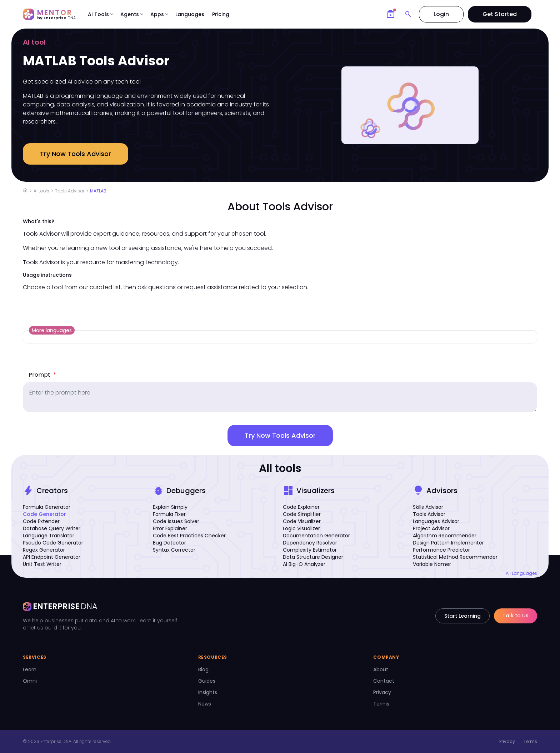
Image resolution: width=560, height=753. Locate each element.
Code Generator (44, 514)
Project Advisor (431, 528)
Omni (30, 681)
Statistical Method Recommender (455, 557)
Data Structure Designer (313, 557)
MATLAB (98, 191)
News (205, 704)
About (381, 669)
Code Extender (41, 521)
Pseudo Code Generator (53, 543)
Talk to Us (516, 616)
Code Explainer (301, 507)
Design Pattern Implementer (448, 543)
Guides (207, 681)
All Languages (521, 573)
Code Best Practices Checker (189, 536)
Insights (208, 692)
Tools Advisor (70, 191)
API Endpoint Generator (52, 557)
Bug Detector (169, 543)
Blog (203, 669)
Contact (384, 681)
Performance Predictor (441, 550)
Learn (30, 669)
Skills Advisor (428, 507)
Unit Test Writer (42, 564)
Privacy (382, 692)
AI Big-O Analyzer (304, 564)
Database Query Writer (52, 528)
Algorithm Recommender (445, 536)
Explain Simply (170, 507)
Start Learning (462, 616)
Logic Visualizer (301, 528)
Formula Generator (47, 507)
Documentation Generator (316, 536)
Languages (190, 14)
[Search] (408, 14)
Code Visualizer (302, 521)
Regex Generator (44, 550)
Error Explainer (170, 528)
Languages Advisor (436, 521)
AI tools (41, 191)
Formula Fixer (169, 514)
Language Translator (49, 536)
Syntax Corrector (174, 550)
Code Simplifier (302, 514)
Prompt (42, 375)
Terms (381, 704)
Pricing (221, 14)
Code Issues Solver (176, 521)
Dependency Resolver (310, 543)
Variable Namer (432, 564)
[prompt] (280, 397)
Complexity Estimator (310, 550)
